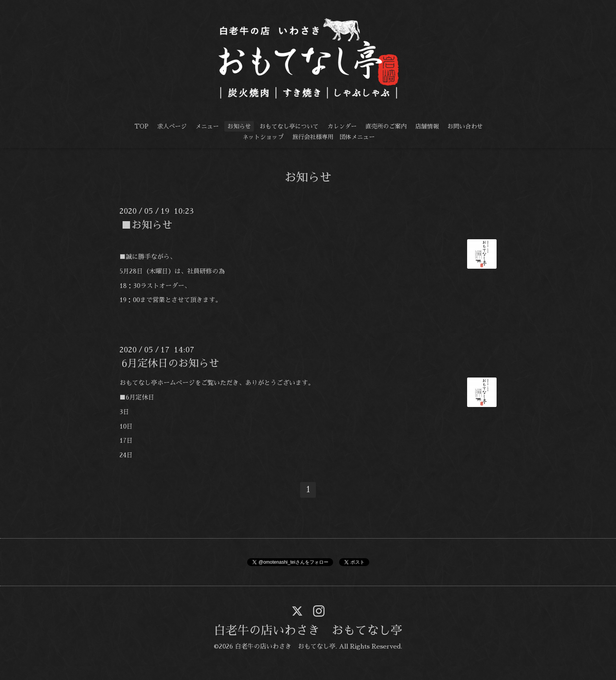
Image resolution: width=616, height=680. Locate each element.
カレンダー (342, 126)
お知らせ (239, 126)
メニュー (207, 126)
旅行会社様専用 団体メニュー (334, 137)
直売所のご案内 (386, 126)
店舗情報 (427, 126)
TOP (141, 126)
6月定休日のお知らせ (170, 363)
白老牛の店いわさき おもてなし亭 (308, 631)
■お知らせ (147, 225)
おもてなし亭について (289, 126)
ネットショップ (263, 137)
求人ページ (172, 126)
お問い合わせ (465, 126)
